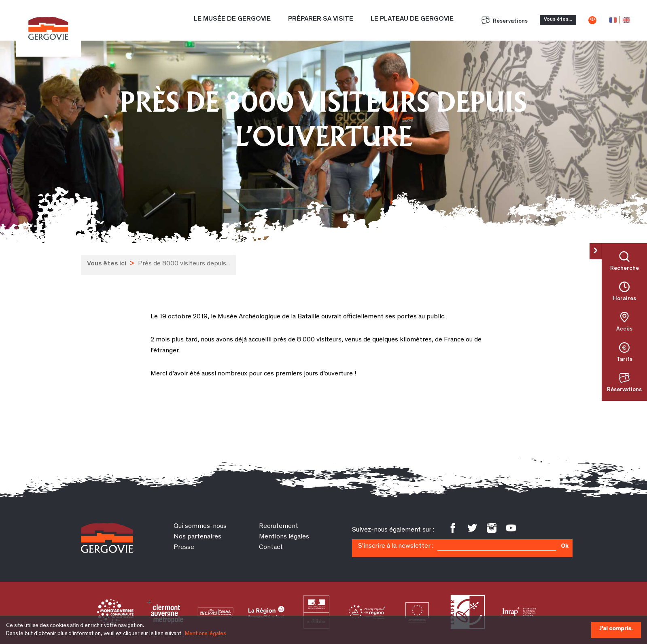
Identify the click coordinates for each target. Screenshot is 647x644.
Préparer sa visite (321, 19)
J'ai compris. (616, 629)
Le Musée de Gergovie (232, 19)
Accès (624, 329)
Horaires (625, 299)
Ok (564, 547)
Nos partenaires (197, 537)
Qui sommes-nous (200, 526)
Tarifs (625, 360)
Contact (271, 548)
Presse (184, 548)
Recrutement (279, 526)
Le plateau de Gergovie (412, 19)
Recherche (625, 269)
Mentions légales (205, 634)
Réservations (505, 21)
